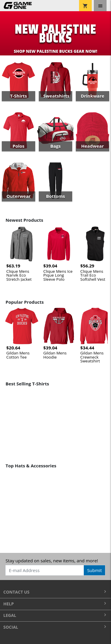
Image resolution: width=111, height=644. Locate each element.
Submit (94, 570)
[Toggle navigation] (100, 6)
